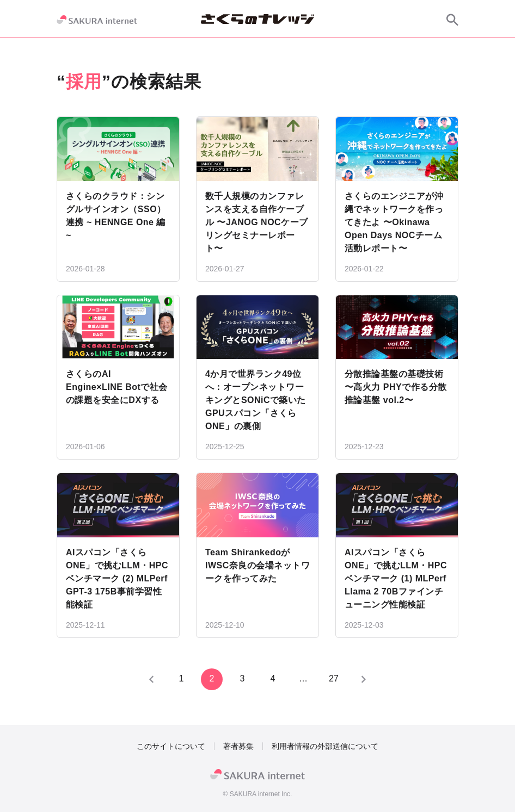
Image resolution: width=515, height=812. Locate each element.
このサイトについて (171, 746)
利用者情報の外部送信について (325, 746)
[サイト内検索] (452, 20)
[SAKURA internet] (97, 20)
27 (334, 678)
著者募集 (238, 746)
